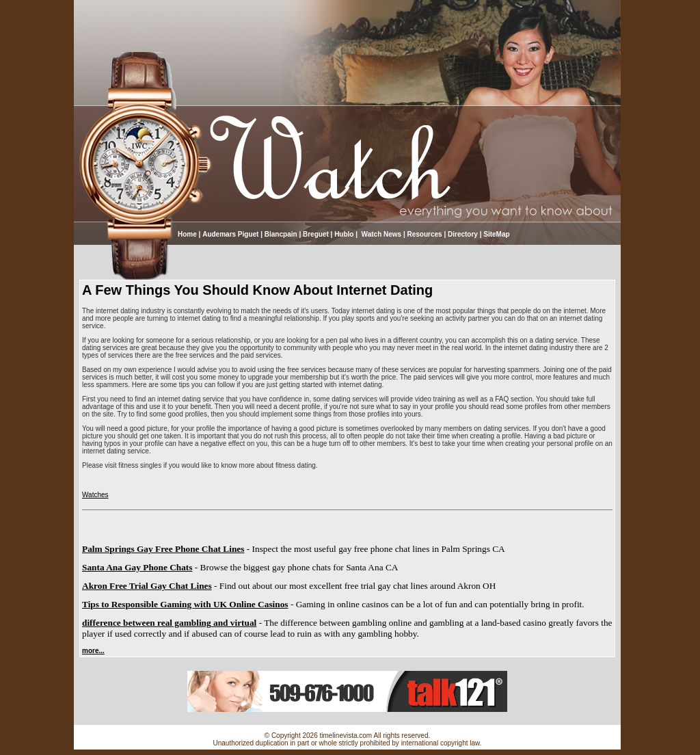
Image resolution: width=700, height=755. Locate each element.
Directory (463, 234)
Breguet (316, 234)
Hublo (344, 234)
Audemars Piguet (230, 234)
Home (187, 234)
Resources (425, 234)
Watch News (380, 234)
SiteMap (496, 234)
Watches (95, 495)
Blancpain (281, 234)
